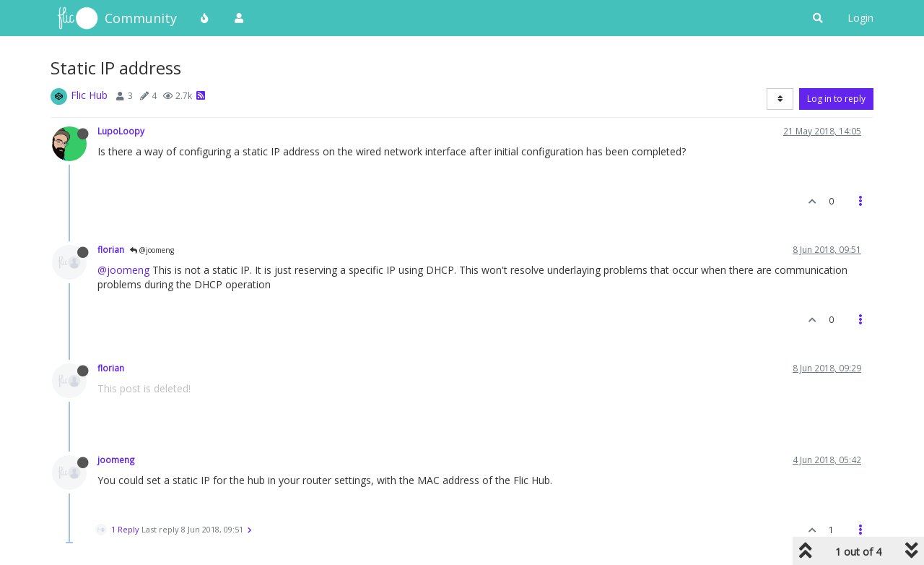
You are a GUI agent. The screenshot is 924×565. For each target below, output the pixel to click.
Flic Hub (89, 95)
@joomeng (152, 250)
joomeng (116, 460)
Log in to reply (836, 99)
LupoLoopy (121, 131)
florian (111, 249)
